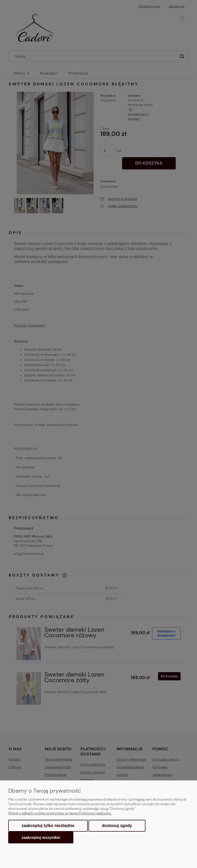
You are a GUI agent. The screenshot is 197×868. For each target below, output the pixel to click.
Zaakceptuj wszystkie (41, 837)
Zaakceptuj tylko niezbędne (48, 826)
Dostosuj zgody (117, 826)
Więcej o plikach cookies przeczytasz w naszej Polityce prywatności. (60, 813)
